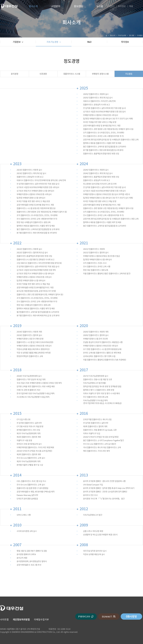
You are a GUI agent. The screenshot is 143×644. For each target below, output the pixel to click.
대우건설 (9, 6)
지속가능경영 (54, 42)
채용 (131, 6)
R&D (89, 42)
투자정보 (122, 6)
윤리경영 (15, 74)
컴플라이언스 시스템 (72, 74)
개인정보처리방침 (21, 619)
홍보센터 (78, 6)
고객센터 (111, 6)
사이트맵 (4, 619)
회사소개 (33, 6)
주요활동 (129, 74)
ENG (113, 9)
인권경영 (43, 74)
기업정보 (18, 42)
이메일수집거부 (41, 619)
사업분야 (56, 6)
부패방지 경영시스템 (100, 74)
